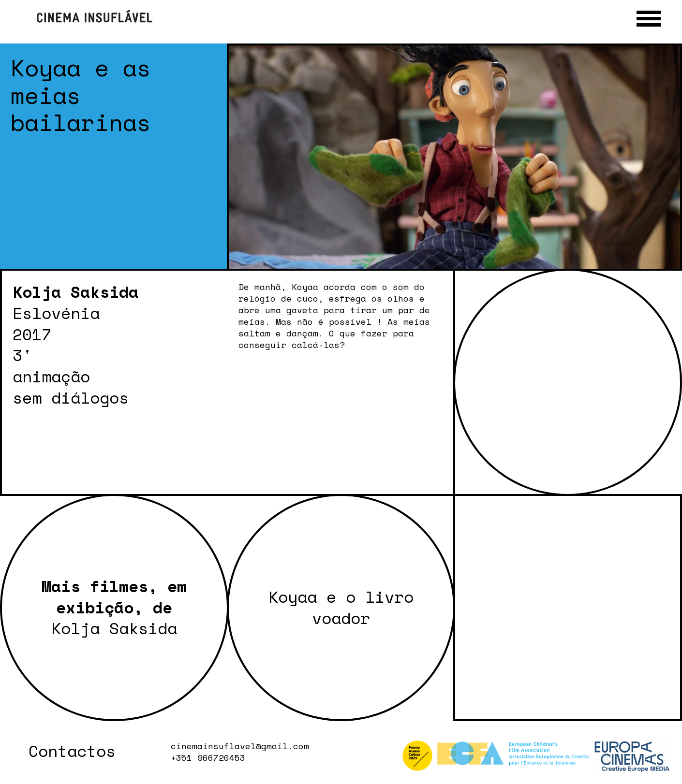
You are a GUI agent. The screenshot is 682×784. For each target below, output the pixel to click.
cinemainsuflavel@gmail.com (240, 746)
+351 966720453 (208, 758)
